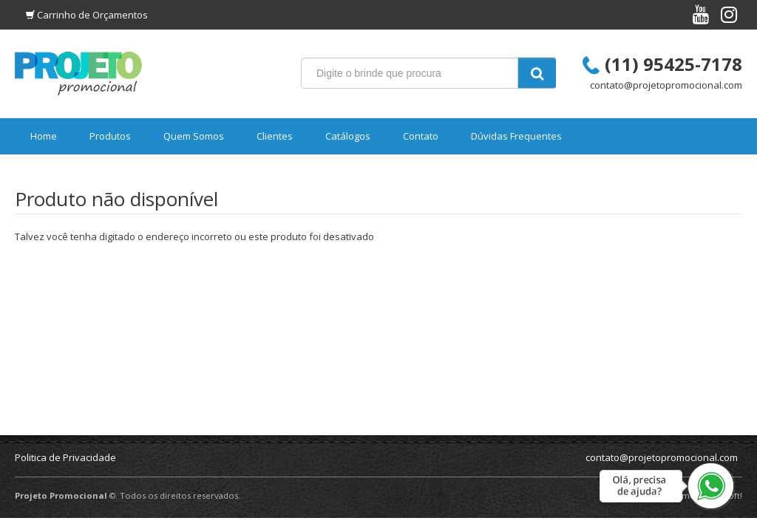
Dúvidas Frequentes (516, 136)
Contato (421, 136)
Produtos (110, 136)
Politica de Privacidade (65, 457)
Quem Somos (194, 136)
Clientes (275, 136)
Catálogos (348, 136)
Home (44, 136)
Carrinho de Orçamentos (92, 15)
